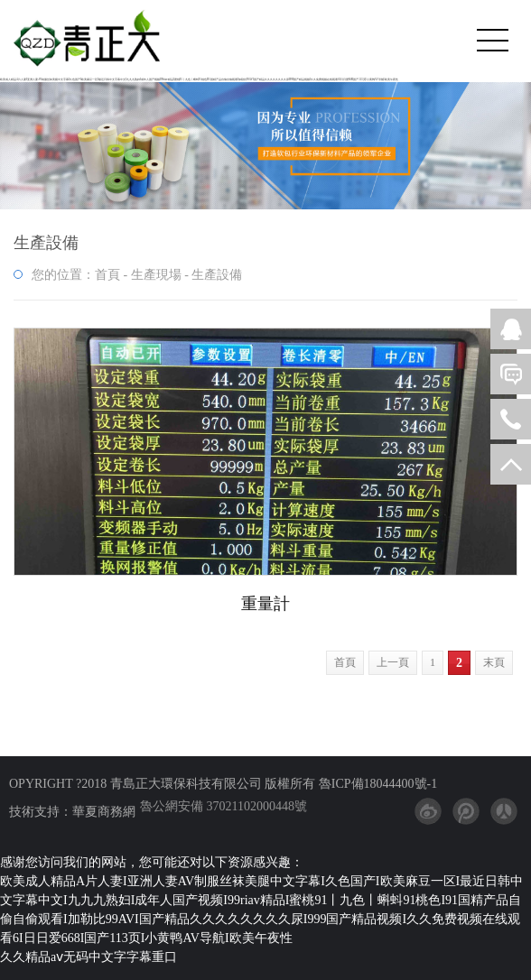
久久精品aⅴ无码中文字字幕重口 (88, 957)
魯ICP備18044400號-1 (376, 784)
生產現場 (156, 275)
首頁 (107, 275)
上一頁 (393, 662)
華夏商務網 (104, 812)
